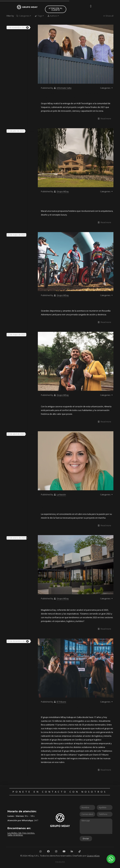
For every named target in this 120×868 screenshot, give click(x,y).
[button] (91, 6)
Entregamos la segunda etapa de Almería (70, 400)
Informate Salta (64, 88)
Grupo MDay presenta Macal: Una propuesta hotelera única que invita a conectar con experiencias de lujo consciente (72, 201)
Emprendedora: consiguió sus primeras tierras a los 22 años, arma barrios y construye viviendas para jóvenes (77, 504)
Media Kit (60, 862)
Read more (106, 119)
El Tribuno (61, 702)
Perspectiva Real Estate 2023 (61, 604)
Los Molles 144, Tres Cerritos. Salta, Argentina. (21, 834)
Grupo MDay (63, 191)
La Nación (61, 495)
